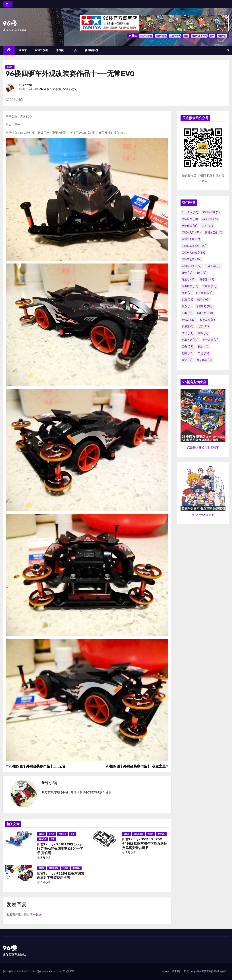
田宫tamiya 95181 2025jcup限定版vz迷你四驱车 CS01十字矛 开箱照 (60, 849)
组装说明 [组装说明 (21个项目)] (211, 340)
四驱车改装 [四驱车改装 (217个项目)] (192, 259)
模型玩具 (63, 834)
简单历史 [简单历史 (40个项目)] (190, 340)
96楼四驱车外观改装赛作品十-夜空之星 (137, 766)
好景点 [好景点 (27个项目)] (189, 279)
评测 (53, 839)
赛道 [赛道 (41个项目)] (203, 347)
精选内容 (43, 839)
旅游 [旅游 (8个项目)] (187, 306)
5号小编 (27, 85)
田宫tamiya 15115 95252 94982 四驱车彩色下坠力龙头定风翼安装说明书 (144, 844)
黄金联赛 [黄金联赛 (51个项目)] (204, 360)
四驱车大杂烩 (146, 36)
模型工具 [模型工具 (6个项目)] (207, 320)
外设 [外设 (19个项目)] (187, 273)
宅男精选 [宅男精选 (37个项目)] (190, 286)
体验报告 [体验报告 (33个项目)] (190, 219)
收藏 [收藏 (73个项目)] (188, 300)
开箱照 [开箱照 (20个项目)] (209, 286)
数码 (212, 36)
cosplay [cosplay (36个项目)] (190, 212)
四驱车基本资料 (199, 36)
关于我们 (177, 971)
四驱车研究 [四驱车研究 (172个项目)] (192, 266)
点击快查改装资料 (203, 515)
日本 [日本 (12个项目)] (187, 313)
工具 (74, 50)
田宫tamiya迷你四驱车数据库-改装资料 (205, 971)
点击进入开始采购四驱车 (203, 447)
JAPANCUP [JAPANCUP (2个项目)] (211, 212)
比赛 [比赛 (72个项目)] (203, 326)
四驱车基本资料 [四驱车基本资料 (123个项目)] (194, 246)
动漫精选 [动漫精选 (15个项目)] (190, 226)
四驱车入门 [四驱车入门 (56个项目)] (191, 232)
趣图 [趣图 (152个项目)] (188, 353)
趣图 (186, 36)
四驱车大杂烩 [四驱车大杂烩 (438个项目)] (193, 253)
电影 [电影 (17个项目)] (203, 333)
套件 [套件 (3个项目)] (202, 273)
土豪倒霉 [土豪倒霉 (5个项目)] (213, 266)
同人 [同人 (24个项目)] (207, 226)
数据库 (150, 834)
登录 (38, 914)
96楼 (10, 23)
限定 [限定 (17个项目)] (187, 360)
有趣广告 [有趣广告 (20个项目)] (205, 313)
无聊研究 (222, 36)
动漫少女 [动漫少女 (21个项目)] (210, 219)
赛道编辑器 (91, 50)
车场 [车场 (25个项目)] (204, 353)
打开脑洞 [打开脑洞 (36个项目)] (204, 293)
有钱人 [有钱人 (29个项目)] (189, 320)
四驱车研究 (175, 36)
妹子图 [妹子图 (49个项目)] (207, 279)
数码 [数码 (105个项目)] (203, 300)
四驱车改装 (161, 36)
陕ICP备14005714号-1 (14, 971)
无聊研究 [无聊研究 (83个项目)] (204, 306)
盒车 (72, 834)
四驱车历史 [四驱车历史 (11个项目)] (214, 232)
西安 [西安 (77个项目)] (188, 347)
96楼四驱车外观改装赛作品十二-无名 (35, 766)
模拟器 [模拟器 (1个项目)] (188, 326)
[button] (228, 50)
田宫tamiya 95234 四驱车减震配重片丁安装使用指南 (61, 876)
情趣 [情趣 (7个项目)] (187, 293)
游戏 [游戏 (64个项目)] (188, 333)
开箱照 (60, 50)
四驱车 (23, 50)
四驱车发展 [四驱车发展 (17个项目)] (191, 239)
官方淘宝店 (68, 971)
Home (166, 971)
